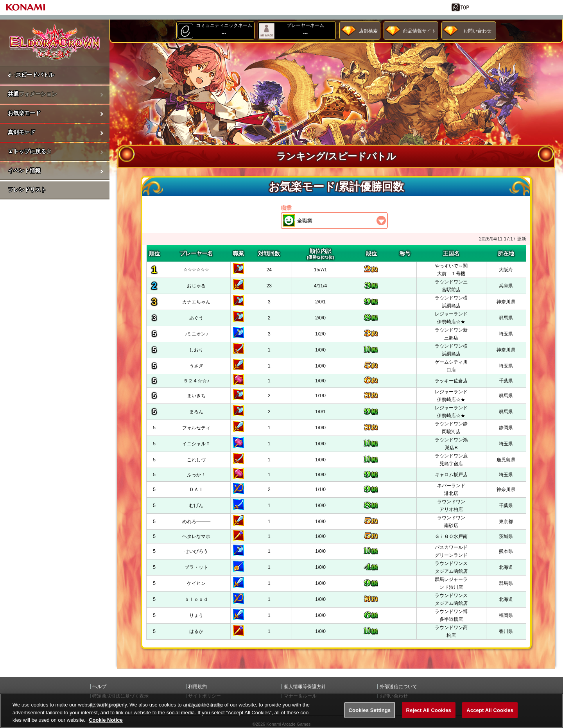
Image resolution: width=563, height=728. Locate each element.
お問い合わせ (477, 31)
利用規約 (197, 687)
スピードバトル (35, 75)
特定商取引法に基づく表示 (120, 696)
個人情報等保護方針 (305, 687)
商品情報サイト (420, 31)
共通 (13, 94)
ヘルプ (99, 687)
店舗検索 (368, 31)
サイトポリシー (204, 696)
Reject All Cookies (429, 718)
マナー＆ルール (300, 696)
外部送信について (398, 687)
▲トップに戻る (27, 151)
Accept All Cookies (490, 718)
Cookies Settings (370, 718)
